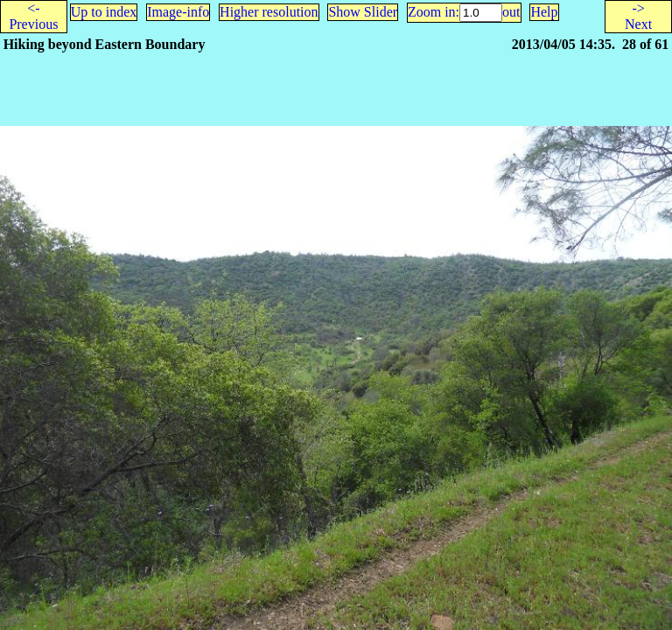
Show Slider (363, 12)
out (511, 12)
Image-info (178, 12)
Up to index (104, 12)
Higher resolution (269, 12)
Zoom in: (434, 12)
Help (544, 12)
